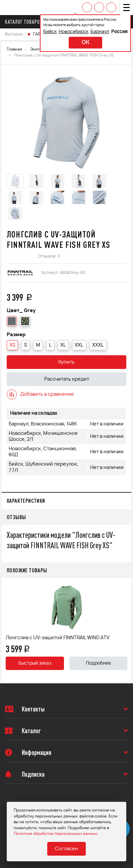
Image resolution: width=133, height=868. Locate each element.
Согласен (66, 849)
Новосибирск (74, 32)
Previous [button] (8, 630)
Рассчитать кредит (67, 379)
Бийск (50, 32)
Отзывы (16, 517)
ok (85, 43)
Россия (119, 32)
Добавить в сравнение (40, 394)
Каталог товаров (26, 22)
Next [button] (125, 630)
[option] (66, 120)
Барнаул (100, 32)
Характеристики (26, 501)
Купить (66, 362)
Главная (14, 49)
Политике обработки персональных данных (55, 834)
